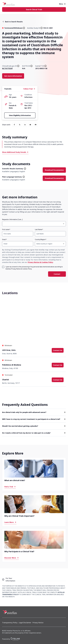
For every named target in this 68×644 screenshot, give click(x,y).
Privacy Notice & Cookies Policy (40, 262)
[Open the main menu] (65, 4)
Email (4, 239)
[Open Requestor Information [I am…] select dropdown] (64, 224)
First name (6, 229)
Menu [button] (61, 4)
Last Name (38, 229)
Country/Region (40, 239)
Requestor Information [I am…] (12, 219)
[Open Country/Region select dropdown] (64, 244)
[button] (34, 412)
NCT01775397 (7, 68)
